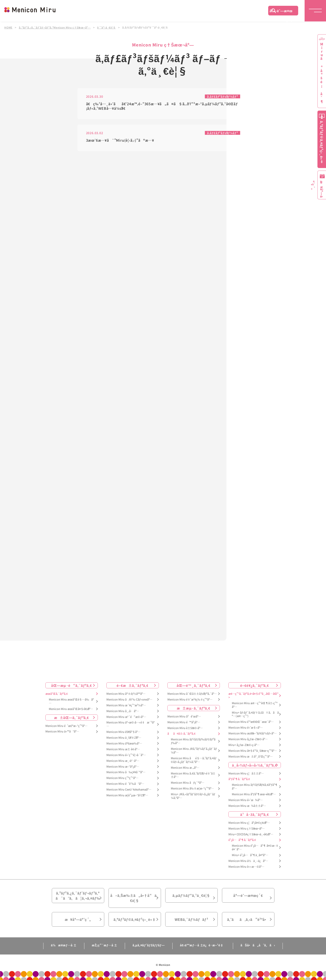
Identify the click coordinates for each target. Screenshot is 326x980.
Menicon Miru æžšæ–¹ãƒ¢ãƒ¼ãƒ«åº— (253, 733)
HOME (8, 27)
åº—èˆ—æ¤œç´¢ (281, 12)
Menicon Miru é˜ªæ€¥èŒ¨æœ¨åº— (251, 722)
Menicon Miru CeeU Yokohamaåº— (129, 790)
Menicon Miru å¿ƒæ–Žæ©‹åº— (248, 739)
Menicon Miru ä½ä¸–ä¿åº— (248, 861)
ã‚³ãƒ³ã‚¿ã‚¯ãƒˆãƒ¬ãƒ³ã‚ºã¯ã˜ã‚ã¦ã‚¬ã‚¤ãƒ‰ (78, 896)
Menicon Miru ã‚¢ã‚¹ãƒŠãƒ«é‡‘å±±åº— (193, 775)
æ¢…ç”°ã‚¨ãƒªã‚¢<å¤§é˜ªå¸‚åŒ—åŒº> (253, 696)
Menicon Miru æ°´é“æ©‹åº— (126, 717)
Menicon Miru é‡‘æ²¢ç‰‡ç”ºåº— (190, 700)
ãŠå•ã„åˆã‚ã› (258, 945)
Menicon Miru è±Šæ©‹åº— (185, 728)
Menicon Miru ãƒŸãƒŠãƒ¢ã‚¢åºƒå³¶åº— (255, 787)
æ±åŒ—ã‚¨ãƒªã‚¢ (72, 717)
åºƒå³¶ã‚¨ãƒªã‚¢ (239, 779)
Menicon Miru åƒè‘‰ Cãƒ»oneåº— (129, 700)
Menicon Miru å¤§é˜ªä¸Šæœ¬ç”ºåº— (253, 751)
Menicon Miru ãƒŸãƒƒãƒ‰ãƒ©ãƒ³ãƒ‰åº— (193, 741)
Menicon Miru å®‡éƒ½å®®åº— (126, 694)
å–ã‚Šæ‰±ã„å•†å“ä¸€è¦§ (135, 898)
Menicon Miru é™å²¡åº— (184, 722)
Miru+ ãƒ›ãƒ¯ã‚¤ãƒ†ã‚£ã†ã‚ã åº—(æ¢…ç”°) (255, 714)
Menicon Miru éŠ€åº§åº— (123, 732)
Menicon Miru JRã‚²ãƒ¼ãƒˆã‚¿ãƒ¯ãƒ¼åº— (194, 751)
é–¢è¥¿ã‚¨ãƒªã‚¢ (255, 685)
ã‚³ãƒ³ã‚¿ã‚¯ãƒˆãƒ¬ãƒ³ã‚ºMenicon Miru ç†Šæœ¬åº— (55, 27)
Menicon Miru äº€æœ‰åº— (124, 744)
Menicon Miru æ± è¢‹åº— (123, 749)
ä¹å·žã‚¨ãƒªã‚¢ (254, 814)
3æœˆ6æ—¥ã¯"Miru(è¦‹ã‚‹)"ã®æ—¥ (120, 140)
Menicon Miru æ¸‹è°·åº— (123, 761)
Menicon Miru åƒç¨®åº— (188, 783)
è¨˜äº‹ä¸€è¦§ (106, 27)
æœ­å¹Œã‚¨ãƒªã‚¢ (57, 694)
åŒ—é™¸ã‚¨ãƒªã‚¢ (193, 685)
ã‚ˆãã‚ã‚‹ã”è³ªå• (248, 919)
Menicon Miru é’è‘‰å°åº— (125, 784)
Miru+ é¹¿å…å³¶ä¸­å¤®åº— (250, 855)
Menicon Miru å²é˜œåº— (184, 717)
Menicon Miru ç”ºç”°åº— (122, 778)
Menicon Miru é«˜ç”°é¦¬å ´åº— (126, 755)
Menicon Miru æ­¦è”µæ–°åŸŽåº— (127, 795)
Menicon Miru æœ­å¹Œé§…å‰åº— (71, 701)
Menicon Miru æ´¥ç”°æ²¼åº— (126, 705)
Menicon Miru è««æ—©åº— (246, 867)
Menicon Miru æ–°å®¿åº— (123, 767)
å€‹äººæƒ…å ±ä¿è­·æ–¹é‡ (203, 945)
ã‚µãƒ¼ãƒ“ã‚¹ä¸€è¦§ (191, 895)
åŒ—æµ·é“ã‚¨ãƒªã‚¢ (71, 685)
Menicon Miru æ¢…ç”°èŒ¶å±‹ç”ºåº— (255, 705)
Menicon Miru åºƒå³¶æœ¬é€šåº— (254, 794)
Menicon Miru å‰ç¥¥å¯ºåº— (126, 772)
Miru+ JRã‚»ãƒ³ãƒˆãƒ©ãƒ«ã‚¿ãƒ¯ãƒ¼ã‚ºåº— (193, 796)
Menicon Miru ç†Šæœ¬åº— (247, 829)
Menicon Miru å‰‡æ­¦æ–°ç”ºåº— (192, 789)
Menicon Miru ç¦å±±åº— (246, 774)
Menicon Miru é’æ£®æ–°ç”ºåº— (66, 726)
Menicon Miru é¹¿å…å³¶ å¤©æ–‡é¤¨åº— (255, 848)
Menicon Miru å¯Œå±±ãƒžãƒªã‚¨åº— (192, 694)
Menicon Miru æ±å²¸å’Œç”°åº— (251, 757)
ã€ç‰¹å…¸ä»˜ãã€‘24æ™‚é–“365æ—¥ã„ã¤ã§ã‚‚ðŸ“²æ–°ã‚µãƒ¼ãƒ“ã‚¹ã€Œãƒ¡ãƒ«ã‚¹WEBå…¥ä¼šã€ (162, 106)
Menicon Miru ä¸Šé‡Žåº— (124, 738)
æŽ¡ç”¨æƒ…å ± (105, 945)
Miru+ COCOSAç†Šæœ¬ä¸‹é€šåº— (251, 834)
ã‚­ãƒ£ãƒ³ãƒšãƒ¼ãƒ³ (223, 96)
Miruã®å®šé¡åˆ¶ (322, 73)
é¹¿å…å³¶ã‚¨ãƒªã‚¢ (242, 840)
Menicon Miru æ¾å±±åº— (247, 806)
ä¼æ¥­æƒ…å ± (64, 945)
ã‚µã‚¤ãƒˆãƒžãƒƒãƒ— (149, 945)
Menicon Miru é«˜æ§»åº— (246, 728)
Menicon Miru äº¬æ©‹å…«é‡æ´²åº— (130, 724)
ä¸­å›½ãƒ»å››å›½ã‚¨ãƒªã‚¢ (255, 765)
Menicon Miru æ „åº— (185, 768)
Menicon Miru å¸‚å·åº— (123, 711)
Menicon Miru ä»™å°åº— (62, 732)
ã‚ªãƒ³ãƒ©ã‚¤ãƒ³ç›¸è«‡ (135, 919)
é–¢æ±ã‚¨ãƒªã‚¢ (133, 685)
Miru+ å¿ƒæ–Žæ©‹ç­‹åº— (244, 745)
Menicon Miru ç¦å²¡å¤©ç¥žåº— (249, 823)
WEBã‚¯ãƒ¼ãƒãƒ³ (191, 919)
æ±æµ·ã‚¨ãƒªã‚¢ (194, 708)
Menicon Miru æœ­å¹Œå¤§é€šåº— (71, 709)
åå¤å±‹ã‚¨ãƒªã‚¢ (181, 734)
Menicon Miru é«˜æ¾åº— (246, 800)
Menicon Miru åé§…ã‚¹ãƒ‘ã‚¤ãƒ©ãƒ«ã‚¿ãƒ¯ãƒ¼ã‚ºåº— (194, 760)
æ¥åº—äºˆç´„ (78, 919)
